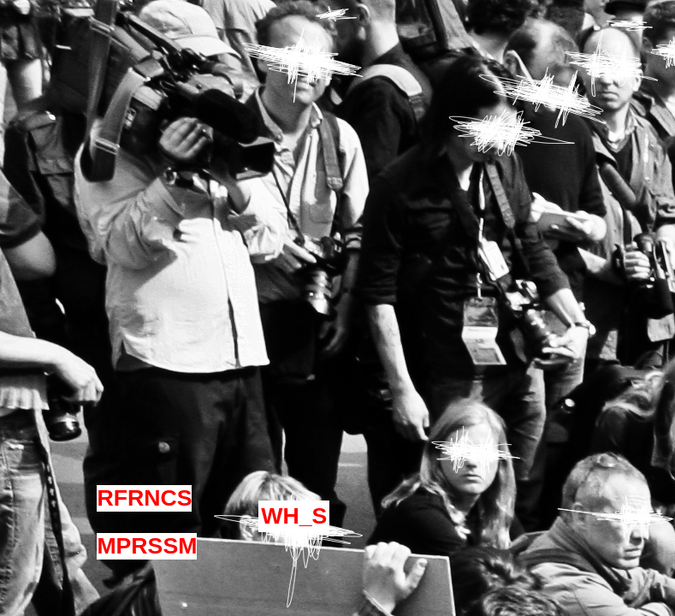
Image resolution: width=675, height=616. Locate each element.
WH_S (294, 516)
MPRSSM (147, 546)
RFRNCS (144, 498)
